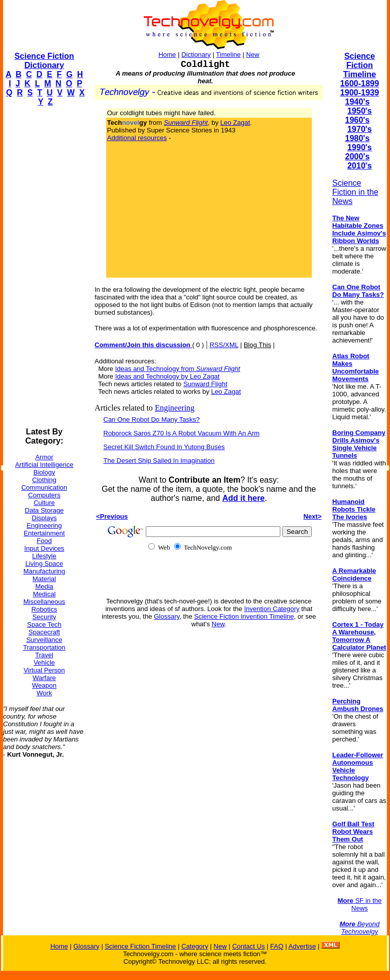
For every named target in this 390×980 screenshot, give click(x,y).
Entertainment (44, 533)
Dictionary (196, 55)
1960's (357, 120)
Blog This (257, 345)
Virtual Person (44, 670)
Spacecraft (44, 632)
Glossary (167, 616)
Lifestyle (44, 556)
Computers (44, 495)
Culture (44, 503)
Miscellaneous (44, 602)
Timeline (228, 55)
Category (195, 946)
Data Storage (44, 510)
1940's (357, 102)
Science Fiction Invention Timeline (244, 616)
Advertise (302, 946)
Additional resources (137, 138)
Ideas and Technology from (178, 369)
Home (167, 55)
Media (44, 586)
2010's (360, 166)
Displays (44, 518)
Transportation (44, 647)
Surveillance (44, 640)
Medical (44, 594)
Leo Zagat (235, 123)
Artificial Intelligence (44, 465)
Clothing (44, 480)
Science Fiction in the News (355, 192)
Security (44, 617)
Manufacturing (44, 571)
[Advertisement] (44, 267)
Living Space (44, 564)
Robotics (44, 609)
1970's (360, 129)
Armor (44, 457)
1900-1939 (360, 93)
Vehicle (44, 663)
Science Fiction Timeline (360, 65)
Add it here (244, 498)
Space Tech (44, 624)
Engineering (44, 526)
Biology (44, 472)
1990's (360, 147)
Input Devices (44, 548)
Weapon (44, 685)
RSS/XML (224, 345)
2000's (357, 157)
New (253, 55)
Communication (44, 487)
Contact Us (248, 946)
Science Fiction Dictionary (44, 61)
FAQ (277, 946)
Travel (44, 655)
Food (44, 541)
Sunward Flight (205, 384)
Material (44, 579)
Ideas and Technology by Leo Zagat (168, 376)
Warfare (44, 678)
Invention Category (272, 609)
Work (44, 693)
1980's (357, 138)
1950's (360, 111)
